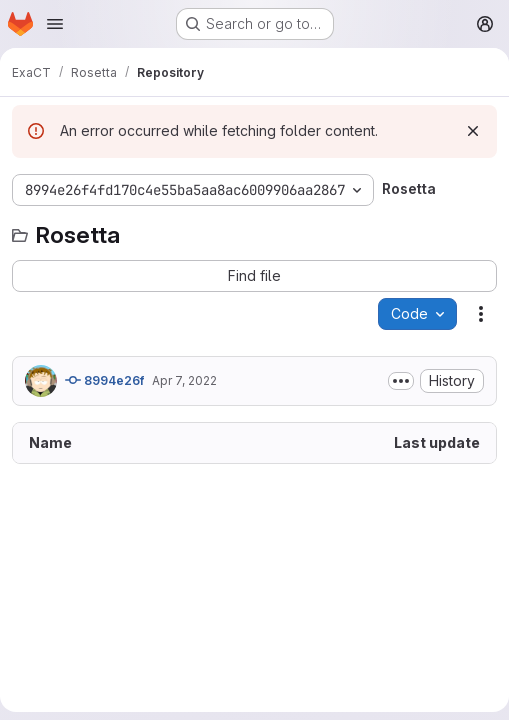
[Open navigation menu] (55, 24)
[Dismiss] (473, 131)
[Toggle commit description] (401, 381)
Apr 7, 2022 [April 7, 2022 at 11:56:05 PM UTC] (184, 380)
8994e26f (104, 380)
